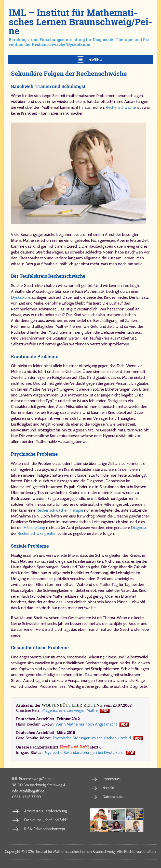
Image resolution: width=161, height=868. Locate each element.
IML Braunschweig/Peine (32, 779)
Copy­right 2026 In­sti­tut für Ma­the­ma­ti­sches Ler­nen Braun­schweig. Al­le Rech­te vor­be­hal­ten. (81, 852)
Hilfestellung (34, 528)
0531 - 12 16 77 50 (26, 797)
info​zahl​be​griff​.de (28, 791)
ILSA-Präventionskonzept (45, 829)
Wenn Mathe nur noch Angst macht (86, 724)
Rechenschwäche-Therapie (60, 510)
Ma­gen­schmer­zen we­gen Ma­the (70, 710)
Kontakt (108, 788)
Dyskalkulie (21, 297)
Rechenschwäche (121, 107)
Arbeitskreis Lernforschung (45, 811)
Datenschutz (113, 797)
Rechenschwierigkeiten (38, 533)
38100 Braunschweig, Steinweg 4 (39, 785)
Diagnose (139, 528)
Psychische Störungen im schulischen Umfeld (92, 738)
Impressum (111, 779)
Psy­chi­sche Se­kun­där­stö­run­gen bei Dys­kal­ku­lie (83, 752)
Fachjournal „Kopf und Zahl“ (46, 820)
